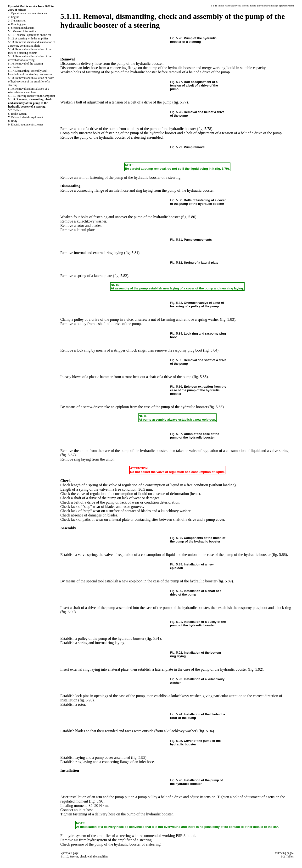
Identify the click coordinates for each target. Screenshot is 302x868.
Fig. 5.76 (176, 38)
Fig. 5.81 (176, 240)
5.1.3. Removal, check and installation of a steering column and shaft (32, 44)
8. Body (13, 121)
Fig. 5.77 (176, 82)
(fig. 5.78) (205, 129)
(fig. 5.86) (216, 407)
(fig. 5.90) (68, 612)
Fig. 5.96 (176, 780)
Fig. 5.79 (176, 147)
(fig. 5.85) (200, 377)
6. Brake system (17, 114)
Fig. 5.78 (176, 112)
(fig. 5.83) (228, 319)
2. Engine (14, 17)
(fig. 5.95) (139, 757)
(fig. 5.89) (225, 581)
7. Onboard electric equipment (26, 117)
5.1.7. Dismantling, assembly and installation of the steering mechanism (30, 73)
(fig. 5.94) (206, 731)
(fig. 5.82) (121, 276)
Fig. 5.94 (176, 714)
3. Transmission (17, 21)
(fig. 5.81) (132, 253)
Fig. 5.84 (176, 334)
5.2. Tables (14, 110)
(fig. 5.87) (68, 455)
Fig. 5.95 (176, 741)
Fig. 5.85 (176, 360)
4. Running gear (17, 24)
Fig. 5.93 (176, 679)
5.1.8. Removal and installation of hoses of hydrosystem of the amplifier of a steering (31, 81)
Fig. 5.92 (176, 653)
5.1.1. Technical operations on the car (30, 35)
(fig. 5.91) (153, 638)
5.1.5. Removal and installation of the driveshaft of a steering (30, 58)
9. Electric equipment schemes (26, 125)
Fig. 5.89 (176, 564)
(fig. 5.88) (279, 555)
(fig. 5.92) (256, 669)
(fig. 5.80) (189, 217)
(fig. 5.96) (97, 801)
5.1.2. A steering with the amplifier (28, 38)
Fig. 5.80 (176, 200)
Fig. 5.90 (176, 591)
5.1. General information (22, 31)
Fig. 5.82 (176, 263)
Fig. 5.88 (176, 538)
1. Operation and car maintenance (28, 13)
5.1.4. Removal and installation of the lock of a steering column (30, 51)
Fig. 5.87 (176, 434)
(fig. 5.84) (211, 350)
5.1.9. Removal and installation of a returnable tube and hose (29, 90)
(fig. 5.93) (86, 700)
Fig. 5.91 (176, 622)
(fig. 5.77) (180, 102)
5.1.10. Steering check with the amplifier (32, 96)
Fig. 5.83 (176, 303)
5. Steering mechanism (21, 28)
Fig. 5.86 (176, 387)
